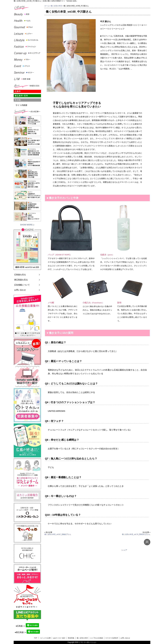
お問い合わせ (20, 290)
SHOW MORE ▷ (27, 225)
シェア (124, 550)
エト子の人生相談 (97, 638)
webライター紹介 (59, 638)
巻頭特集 (71, 638)
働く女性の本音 (56, 6)
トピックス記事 (45, 638)
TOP (36, 638)
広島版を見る (20, 275)
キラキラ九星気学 (112, 638)
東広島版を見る (21, 280)
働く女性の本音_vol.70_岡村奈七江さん (136, 534)
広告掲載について (22, 285)
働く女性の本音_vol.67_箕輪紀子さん (58, 534)
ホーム (47, 6)
